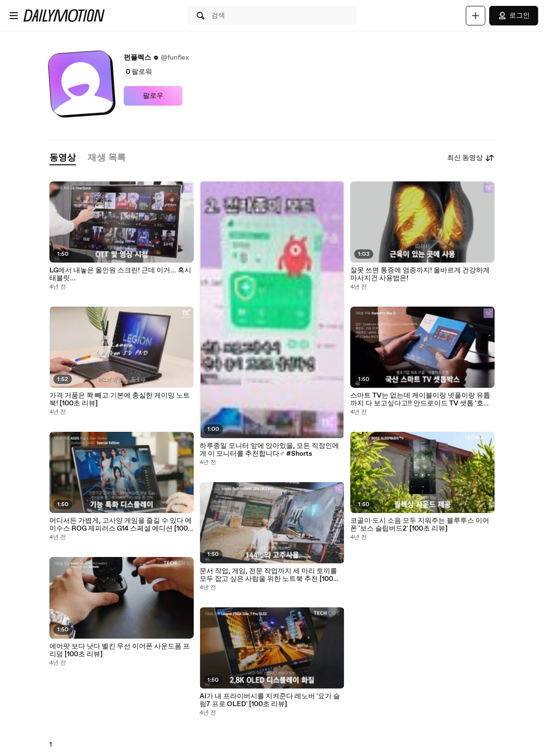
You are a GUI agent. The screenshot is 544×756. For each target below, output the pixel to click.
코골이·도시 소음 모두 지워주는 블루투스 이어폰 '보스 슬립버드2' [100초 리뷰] (420, 525)
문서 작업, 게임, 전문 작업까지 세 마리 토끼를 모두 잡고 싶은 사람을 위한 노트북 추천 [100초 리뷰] (270, 575)
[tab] (63, 158)
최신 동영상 (471, 158)
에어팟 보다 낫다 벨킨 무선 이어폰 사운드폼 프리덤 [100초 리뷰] (120, 650)
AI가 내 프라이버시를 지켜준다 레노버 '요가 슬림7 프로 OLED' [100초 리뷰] (270, 700)
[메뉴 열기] (14, 16)
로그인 (514, 16)
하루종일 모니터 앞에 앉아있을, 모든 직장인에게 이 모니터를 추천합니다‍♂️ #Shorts (269, 450)
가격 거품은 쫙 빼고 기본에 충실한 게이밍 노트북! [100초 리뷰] (120, 400)
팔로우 (153, 96)
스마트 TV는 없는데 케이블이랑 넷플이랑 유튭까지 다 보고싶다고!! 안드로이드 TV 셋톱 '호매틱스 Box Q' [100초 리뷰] (420, 400)
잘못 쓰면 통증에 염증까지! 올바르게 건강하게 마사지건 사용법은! (420, 274)
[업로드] (476, 16)
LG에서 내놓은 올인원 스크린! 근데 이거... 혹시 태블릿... (120, 274)
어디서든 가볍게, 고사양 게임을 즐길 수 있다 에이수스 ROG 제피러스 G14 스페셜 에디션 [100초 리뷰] (121, 525)
